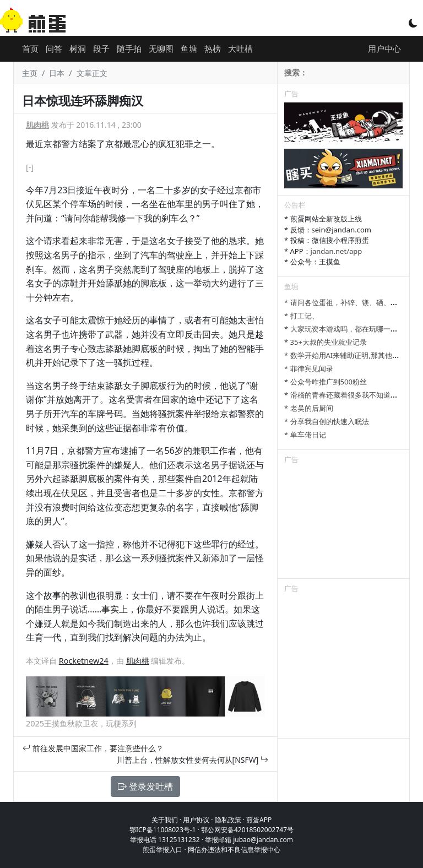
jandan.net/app (337, 251)
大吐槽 (240, 48)
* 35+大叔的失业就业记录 (326, 342)
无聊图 (161, 48)
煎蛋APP (259, 820)
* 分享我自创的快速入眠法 (327, 421)
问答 (54, 48)
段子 (101, 48)
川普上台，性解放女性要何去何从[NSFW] (192, 760)
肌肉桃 (37, 125)
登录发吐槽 (145, 786)
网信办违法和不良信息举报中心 (234, 850)
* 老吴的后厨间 (309, 408)
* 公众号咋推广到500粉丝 (326, 382)
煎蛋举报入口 (162, 850)
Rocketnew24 (84, 661)
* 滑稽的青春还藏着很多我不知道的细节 (348, 395)
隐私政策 (228, 820)
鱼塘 (189, 48)
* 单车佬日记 (305, 435)
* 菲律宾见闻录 (309, 368)
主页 (30, 73)
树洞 (78, 48)
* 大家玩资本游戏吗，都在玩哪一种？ (345, 329)
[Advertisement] (343, 523)
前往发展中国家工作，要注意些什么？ (93, 748)
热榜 (213, 48)
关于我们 (165, 820)
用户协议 (196, 820)
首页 (30, 48)
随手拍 (129, 48)
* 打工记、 (302, 316)
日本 (57, 73)
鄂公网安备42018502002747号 (247, 830)
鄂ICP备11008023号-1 (163, 830)
